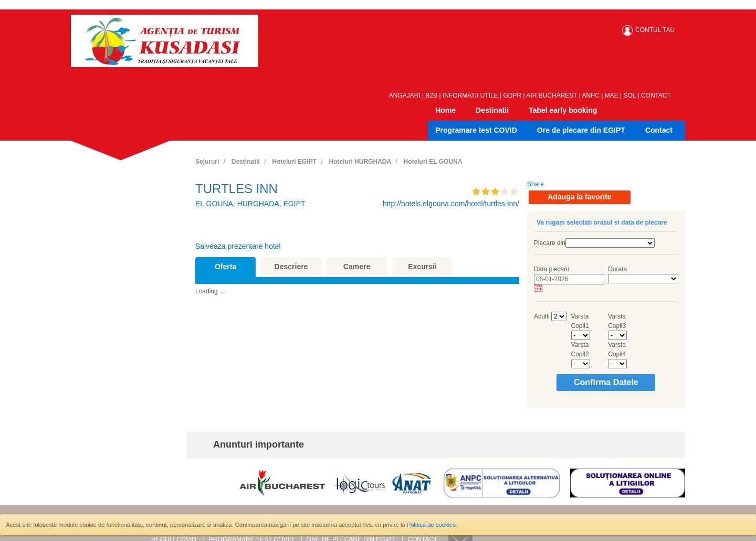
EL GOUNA (214, 204)
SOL (630, 96)
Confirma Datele (606, 382)
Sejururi (207, 162)
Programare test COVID (476, 130)
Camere (357, 267)
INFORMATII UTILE (470, 96)
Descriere (291, 267)
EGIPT (295, 204)
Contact (659, 130)
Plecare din (550, 243)
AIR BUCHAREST (552, 96)
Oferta (225, 267)
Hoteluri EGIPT (294, 162)
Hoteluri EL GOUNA (433, 162)
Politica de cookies (431, 525)
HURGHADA (258, 204)
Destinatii (492, 110)
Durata (617, 269)
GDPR (513, 96)
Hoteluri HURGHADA (360, 162)
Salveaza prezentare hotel (238, 246)
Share (535, 184)
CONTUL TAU (655, 30)
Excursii (422, 267)
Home (445, 110)
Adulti (542, 316)
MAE (612, 96)
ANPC (591, 96)
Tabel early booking (563, 110)
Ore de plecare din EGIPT (581, 130)
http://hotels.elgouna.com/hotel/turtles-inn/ (451, 204)
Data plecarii (552, 269)
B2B (431, 96)
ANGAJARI (405, 96)
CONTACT (656, 96)
